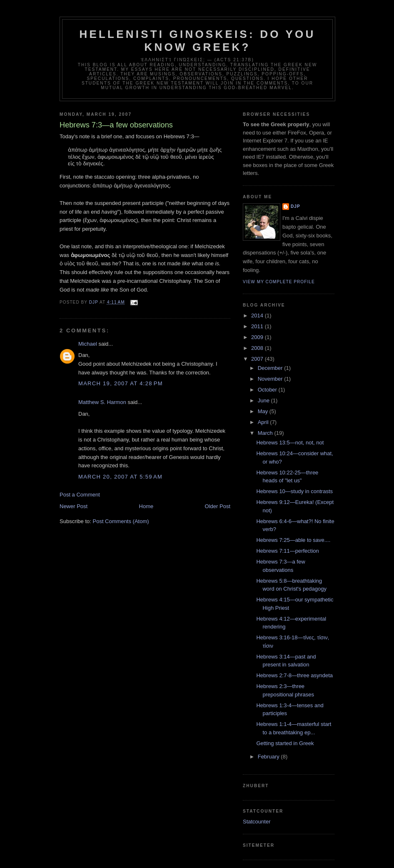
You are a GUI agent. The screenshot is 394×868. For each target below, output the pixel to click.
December (271, 368)
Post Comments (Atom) (121, 521)
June (264, 400)
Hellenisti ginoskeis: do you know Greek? (198, 41)
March (266, 433)
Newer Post (74, 506)
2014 (258, 316)
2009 (258, 337)
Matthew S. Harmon (102, 402)
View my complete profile (279, 282)
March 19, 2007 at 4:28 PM (121, 383)
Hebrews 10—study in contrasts (294, 491)
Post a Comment (80, 495)
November (271, 379)
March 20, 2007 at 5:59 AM (120, 477)
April (264, 422)
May (264, 411)
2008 (258, 348)
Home (146, 506)
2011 (258, 326)
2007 (258, 359)
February (269, 757)
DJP (295, 206)
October (268, 390)
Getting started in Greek (285, 743)
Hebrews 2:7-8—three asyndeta (294, 675)
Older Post (218, 506)
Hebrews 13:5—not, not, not (290, 443)
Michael (88, 344)
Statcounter (257, 822)
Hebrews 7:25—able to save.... (293, 540)
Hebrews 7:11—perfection (287, 551)
